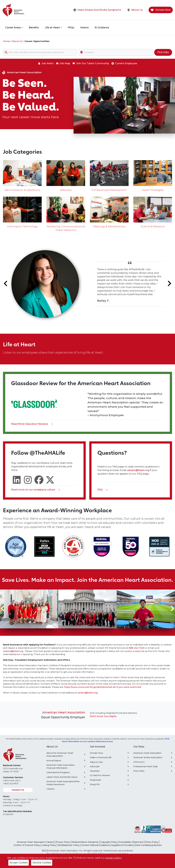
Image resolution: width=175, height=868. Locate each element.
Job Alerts (46, 63)
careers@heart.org (138, 470)
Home (6, 41)
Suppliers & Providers (122, 845)
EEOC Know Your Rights (103, 716)
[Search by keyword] (40, 52)
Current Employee (124, 63)
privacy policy (114, 858)
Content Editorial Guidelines (95, 845)
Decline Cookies (42, 863)
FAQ (102, 490)
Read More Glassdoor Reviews (32, 424)
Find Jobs (163, 52)
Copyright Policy (109, 842)
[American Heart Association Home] (26, 10)
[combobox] (40, 52)
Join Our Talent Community (91, 63)
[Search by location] (116, 52)
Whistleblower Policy (69, 845)
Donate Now (161, 10)
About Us (135, 10)
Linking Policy (49, 845)
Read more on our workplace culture (35, 490)
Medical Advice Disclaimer (85, 842)
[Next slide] (169, 284)
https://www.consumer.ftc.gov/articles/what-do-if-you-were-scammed (102, 687)
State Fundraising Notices (148, 845)
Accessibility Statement (131, 842)
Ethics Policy (152, 842)
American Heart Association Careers (35, 842)
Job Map (63, 63)
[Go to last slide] (6, 284)
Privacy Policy (63, 842)
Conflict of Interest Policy (27, 845)
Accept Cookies (19, 863)
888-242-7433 (137, 648)
